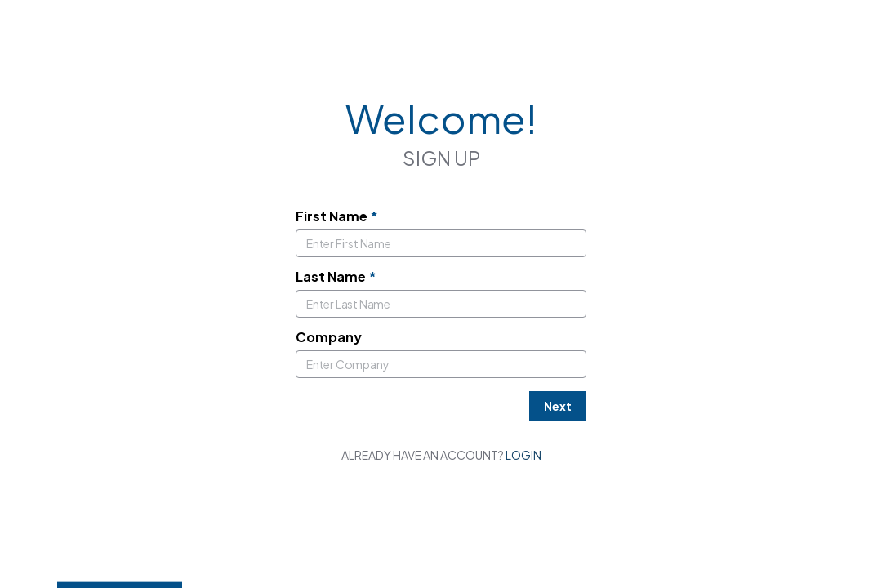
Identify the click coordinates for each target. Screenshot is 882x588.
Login (523, 455)
